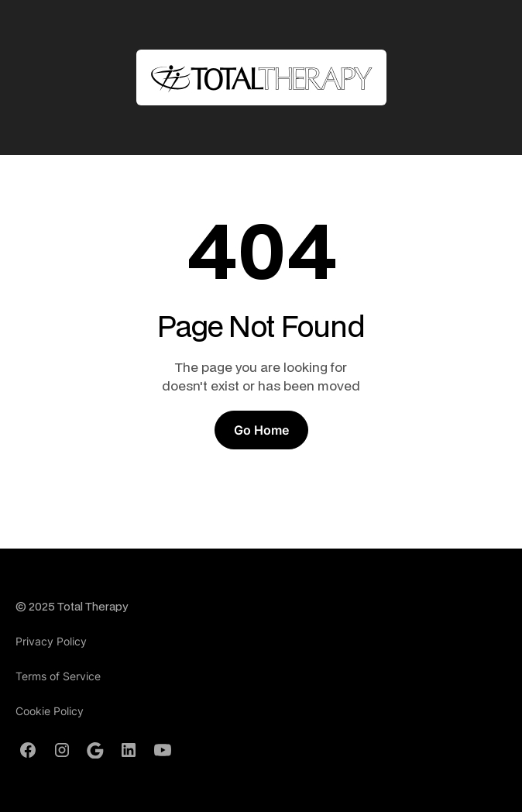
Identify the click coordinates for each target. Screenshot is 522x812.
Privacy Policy (51, 641)
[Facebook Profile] (28, 750)
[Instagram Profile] (62, 750)
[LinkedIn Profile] (129, 750)
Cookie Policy (50, 711)
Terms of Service (58, 676)
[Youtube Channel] (163, 750)
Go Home (261, 430)
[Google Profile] (95, 751)
